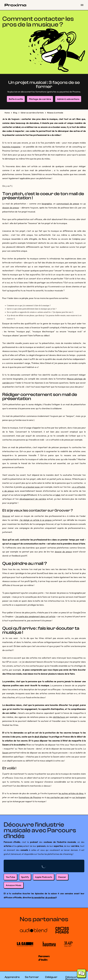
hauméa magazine (11, 147)
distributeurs (59, 717)
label (58, 495)
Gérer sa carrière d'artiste (32, 113)
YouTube (10, 877)
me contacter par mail (58, 797)
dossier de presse (63, 552)
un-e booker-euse (31, 487)
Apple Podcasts (43, 877)
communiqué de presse (68, 204)
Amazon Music (14, 885)
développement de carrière (33, 499)
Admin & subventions (68, 99)
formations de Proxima (30, 797)
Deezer (62, 877)
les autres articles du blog (71, 793)
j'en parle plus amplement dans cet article (35, 617)
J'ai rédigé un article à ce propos (36, 520)
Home (7, 113)
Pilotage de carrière (40, 99)
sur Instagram (79, 797)
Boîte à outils (16, 99)
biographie (47, 204)
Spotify (25, 877)
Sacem (5, 753)
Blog (15, 113)
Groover (6, 516)
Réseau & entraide (55, 113)
